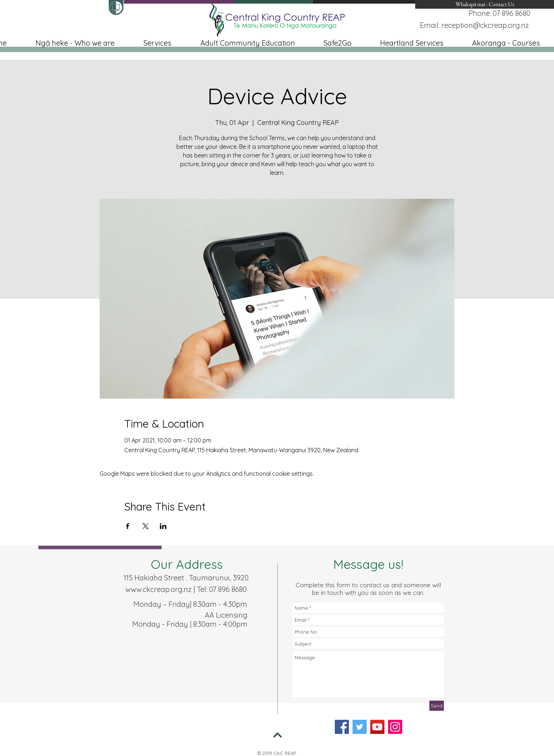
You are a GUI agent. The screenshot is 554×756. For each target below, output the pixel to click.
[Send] (437, 706)
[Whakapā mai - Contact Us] (485, 4)
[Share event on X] (145, 526)
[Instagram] (395, 727)
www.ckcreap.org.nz (159, 589)
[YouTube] (377, 727)
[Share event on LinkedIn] (163, 526)
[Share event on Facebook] (128, 526)
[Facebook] (342, 727)
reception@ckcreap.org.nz (485, 25)
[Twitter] (360, 727)
